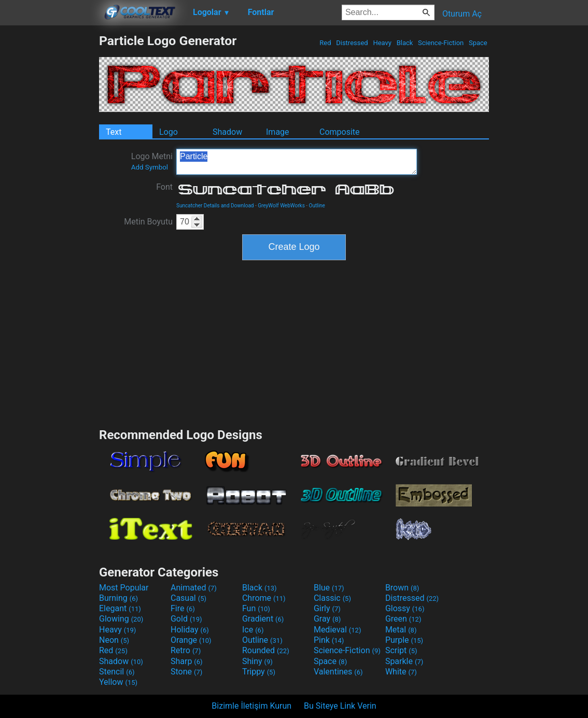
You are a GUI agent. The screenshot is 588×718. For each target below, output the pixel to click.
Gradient (263, 619)
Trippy (259, 672)
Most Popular (124, 588)
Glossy (405, 608)
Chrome (264, 598)
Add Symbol (150, 167)
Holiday (190, 630)
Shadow (227, 132)
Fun (256, 608)
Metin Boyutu (148, 222)
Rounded (266, 650)
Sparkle (404, 661)
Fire (183, 608)
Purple (404, 640)
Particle (297, 162)
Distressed (352, 43)
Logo (169, 132)
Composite (340, 132)
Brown (402, 588)
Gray (327, 619)
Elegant (120, 608)
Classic (332, 598)
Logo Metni (152, 161)
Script (401, 650)
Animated (194, 588)
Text (114, 132)
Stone (186, 672)
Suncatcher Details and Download (215, 206)
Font (164, 187)
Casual (188, 598)
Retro (186, 650)
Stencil (117, 672)
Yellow (118, 682)
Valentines (338, 672)
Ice (253, 630)
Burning (118, 598)
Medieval (338, 630)
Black (404, 43)
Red (325, 43)
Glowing (121, 619)
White (401, 672)
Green (403, 619)
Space (478, 43)
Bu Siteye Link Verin (340, 706)
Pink (329, 640)
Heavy (382, 43)
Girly (327, 608)
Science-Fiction (441, 43)
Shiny (257, 661)
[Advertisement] (49, 189)
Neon (114, 640)
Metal (401, 630)
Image (278, 132)
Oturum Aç (462, 14)
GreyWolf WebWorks (281, 206)
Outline (317, 206)
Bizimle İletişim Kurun (251, 706)
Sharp (187, 661)
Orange (191, 640)
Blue (329, 588)
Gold (186, 619)
